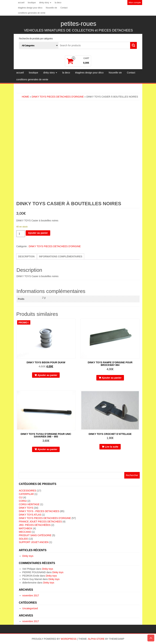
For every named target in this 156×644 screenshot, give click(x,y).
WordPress (69, 639)
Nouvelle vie (51, 8)
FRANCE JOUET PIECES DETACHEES (40, 522)
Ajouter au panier (38, 233)
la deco (58, 3)
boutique (32, 3)
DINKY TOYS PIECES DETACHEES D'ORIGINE (58, 97)
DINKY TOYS (26, 508)
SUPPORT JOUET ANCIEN (34, 542)
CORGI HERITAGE (29, 504)
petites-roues (78, 24)
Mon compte (135, 2)
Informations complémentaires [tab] (61, 256)
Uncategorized (30, 608)
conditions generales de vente (32, 13)
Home (25, 97)
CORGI (23, 501)
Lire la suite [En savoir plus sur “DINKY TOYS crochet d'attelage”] (112, 447)
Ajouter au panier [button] (47, 375)
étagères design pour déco (30, 8)
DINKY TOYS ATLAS (30, 515)
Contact (64, 8)
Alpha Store (96, 639)
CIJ (21, 497)
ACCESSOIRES (28, 491)
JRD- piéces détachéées (35, 525)
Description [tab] (26, 256)
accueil (21, 3)
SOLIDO (23, 539)
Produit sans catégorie (35, 535)
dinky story (45, 3)
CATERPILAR (26, 494)
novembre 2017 (31, 595)
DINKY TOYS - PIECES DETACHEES (39, 511)
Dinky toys (28, 556)
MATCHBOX (26, 528)
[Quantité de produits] (21, 234)
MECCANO (25, 532)
